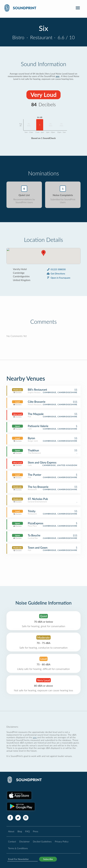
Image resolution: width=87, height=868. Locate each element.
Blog (20, 831)
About (11, 831)
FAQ (27, 831)
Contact (12, 841)
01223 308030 (56, 269)
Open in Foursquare (58, 278)
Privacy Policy (62, 841)
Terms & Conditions (18, 848)
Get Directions (56, 274)
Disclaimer (24, 841)
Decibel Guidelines (42, 841)
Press (36, 831)
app (58, 76)
